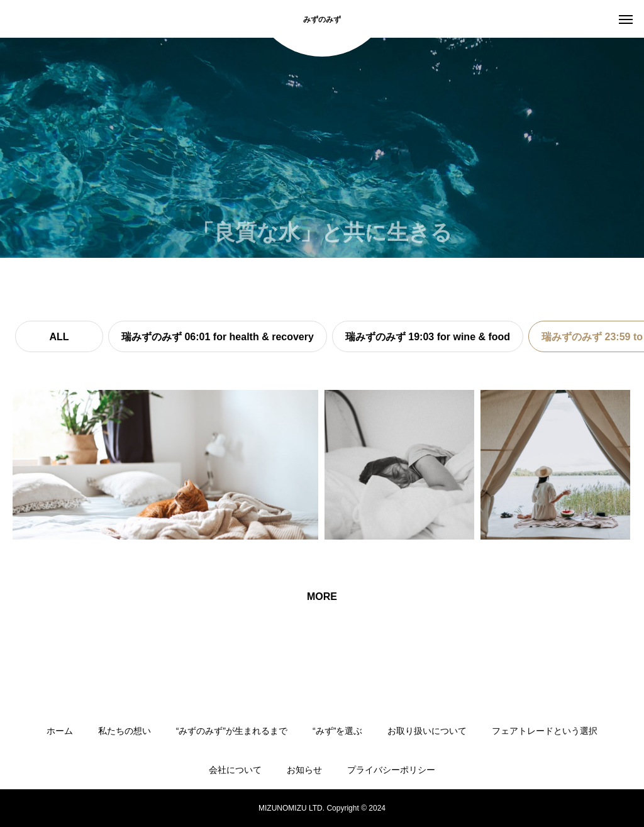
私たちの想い (125, 731)
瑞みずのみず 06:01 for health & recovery (218, 337)
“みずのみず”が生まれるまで (232, 731)
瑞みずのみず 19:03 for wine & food (428, 337)
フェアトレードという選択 (545, 731)
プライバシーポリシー (391, 770)
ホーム (60, 731)
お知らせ (304, 770)
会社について (235, 770)
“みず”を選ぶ (337, 731)
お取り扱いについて (427, 731)
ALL (59, 337)
